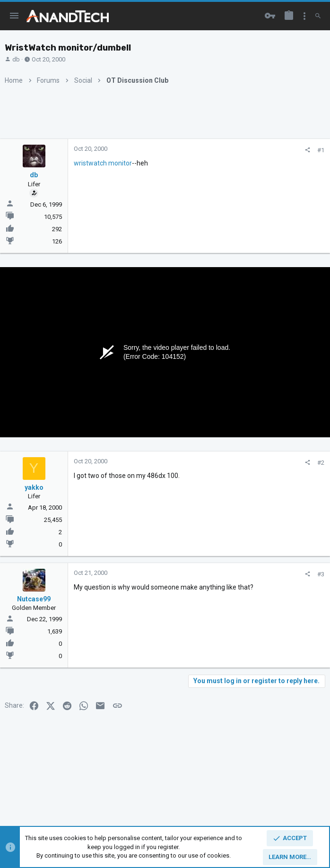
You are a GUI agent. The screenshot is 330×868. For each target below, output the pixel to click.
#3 (321, 574)
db (16, 59)
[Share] (308, 150)
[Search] (318, 16)
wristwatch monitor (103, 163)
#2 (321, 463)
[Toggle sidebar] (304, 16)
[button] (14, 16)
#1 (321, 150)
